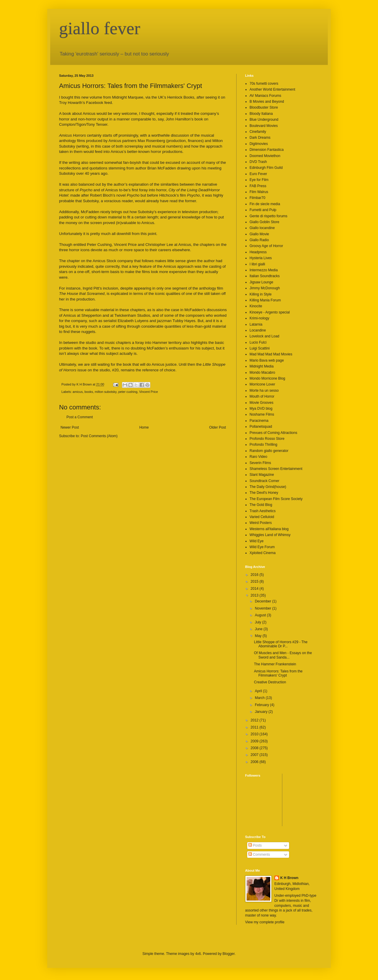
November (264, 608)
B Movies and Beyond (267, 102)
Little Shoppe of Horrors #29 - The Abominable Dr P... (281, 644)
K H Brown (289, 878)
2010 (255, 734)
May (259, 636)
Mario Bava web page (267, 360)
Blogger (229, 954)
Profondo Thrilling (263, 445)
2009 (255, 741)
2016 (255, 575)
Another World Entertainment (272, 89)
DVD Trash (258, 162)
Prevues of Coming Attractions (273, 433)
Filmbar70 (257, 198)
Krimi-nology (259, 318)
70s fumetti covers (264, 84)
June (259, 629)
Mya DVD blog (261, 409)
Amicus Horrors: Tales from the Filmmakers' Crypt (278, 673)
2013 (255, 595)
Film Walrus (259, 192)
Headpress (258, 252)
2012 (255, 720)
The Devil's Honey (264, 493)
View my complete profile (265, 922)
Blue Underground (264, 120)
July (259, 622)
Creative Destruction (270, 682)
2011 (255, 727)
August (261, 615)
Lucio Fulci (258, 342)
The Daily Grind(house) (268, 487)
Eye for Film (259, 180)
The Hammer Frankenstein (275, 664)
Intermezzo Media (264, 270)
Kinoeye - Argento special (270, 312)
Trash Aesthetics (263, 511)
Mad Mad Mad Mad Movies (271, 354)
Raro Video (258, 457)
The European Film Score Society (276, 499)
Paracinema (259, 421)
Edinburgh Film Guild (266, 168)
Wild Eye (256, 541)
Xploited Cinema (263, 553)
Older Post (217, 427)
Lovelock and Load (264, 336)
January (262, 712)
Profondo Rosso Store (267, 439)
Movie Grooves (261, 403)
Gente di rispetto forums (268, 216)
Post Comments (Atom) (99, 436)
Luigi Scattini (260, 348)
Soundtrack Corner (264, 481)
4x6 (198, 954)
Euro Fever (258, 174)
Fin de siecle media (265, 204)
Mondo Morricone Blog (267, 378)
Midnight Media (261, 366)
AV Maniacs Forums (265, 96)
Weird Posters (261, 523)
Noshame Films (262, 414)
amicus (78, 392)
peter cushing (128, 392)
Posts (255, 845)
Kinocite (256, 306)
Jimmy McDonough (265, 288)
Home (144, 427)
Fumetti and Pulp (263, 210)
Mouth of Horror (262, 396)
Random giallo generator (269, 451)
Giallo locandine (262, 228)
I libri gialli (257, 264)
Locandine (258, 330)
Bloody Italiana (261, 114)
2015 (255, 582)
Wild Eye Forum (262, 547)
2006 (255, 762)
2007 (255, 755)
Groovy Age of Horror (266, 246)
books (89, 392)
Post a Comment (80, 417)
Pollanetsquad (261, 427)
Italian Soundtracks (265, 276)
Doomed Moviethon (265, 156)
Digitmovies (259, 144)
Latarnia (256, 324)
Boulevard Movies (264, 126)
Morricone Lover (262, 384)
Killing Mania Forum (265, 300)
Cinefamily (258, 132)
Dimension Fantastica (267, 150)
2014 (255, 589)
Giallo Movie (259, 234)
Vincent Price (148, 392)
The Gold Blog (261, 505)
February (262, 705)
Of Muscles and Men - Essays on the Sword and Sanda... (283, 655)
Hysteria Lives (261, 258)
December (264, 601)
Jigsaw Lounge (261, 282)
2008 (255, 748)
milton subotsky (106, 392)
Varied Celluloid (262, 517)
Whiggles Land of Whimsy (270, 535)
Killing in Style (261, 294)
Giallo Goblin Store (264, 222)
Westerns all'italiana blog (269, 529)
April (259, 691)
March (260, 698)
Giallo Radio (259, 240)
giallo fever (100, 28)
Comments (259, 855)
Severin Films (260, 463)
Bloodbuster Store (264, 107)
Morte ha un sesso (264, 391)
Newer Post (70, 427)
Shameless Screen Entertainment (276, 469)
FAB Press (258, 186)
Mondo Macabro (262, 373)
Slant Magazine (262, 475)
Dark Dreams (260, 138)
